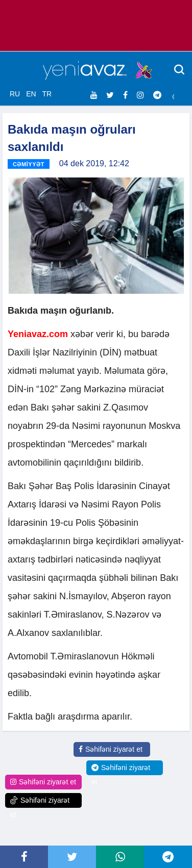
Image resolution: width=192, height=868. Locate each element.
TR (47, 94)
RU (15, 94)
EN (31, 94)
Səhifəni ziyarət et (111, 749)
